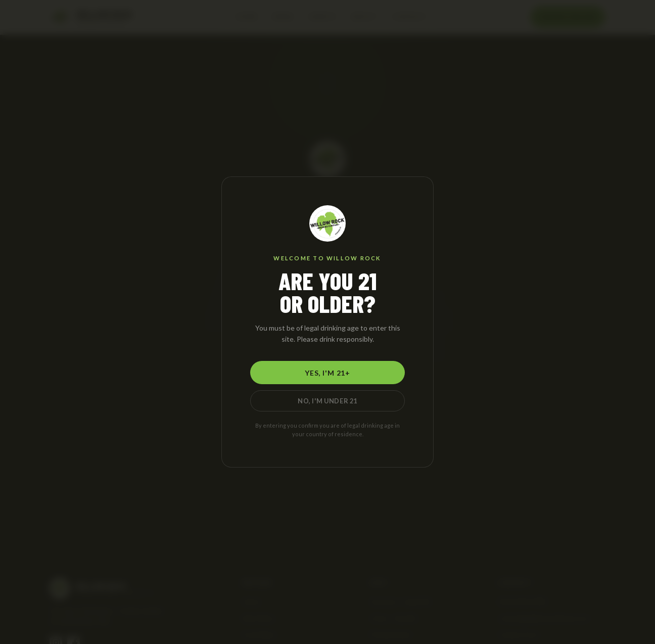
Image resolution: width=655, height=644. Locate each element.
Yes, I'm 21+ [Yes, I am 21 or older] (327, 373)
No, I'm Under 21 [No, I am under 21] (327, 401)
